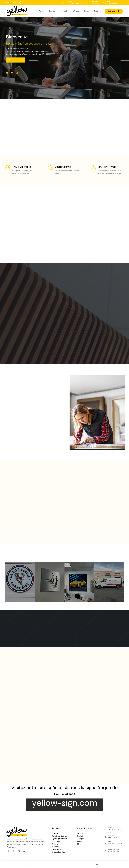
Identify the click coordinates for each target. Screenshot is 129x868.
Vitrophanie (56, 841)
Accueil (41, 11)
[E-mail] (24, 851)
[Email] (97, 864)
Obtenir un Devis (114, 11)
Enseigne (55, 833)
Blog (79, 844)
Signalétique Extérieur (60, 836)
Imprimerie (56, 847)
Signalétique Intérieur (59, 839)
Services (53, 11)
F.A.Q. (96, 11)
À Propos (76, 11)
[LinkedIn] (19, 3)
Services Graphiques (59, 852)
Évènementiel (56, 849)
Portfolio (65, 11)
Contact (87, 11)
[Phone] (32, 864)
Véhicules (55, 844)
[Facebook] (8, 3)
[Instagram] (14, 3)
